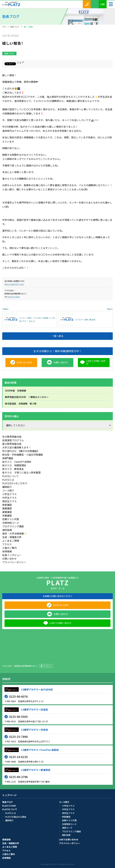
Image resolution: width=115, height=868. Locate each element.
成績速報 (6, 839)
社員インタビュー (12, 555)
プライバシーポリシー (14, 562)
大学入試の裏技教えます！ (17, 447)
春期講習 (7, 508)
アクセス (7, 544)
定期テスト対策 (11, 519)
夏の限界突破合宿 (12, 444)
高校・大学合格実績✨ (15, 533)
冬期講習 (7, 516)
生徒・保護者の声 (12, 537)
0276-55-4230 (14, 297)
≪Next (5, 309)
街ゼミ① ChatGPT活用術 (17, 462)
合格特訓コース (11, 523)
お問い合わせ (9, 559)
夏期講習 (7, 512)
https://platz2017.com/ (14, 284)
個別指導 (7, 530)
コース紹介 (8, 490)
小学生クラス (9, 494)
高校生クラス (9, 501)
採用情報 (7, 551)
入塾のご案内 (9, 548)
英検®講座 (8, 458)
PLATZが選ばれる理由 (16, 817)
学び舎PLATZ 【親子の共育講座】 (21, 451)
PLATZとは (8, 480)
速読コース (67, 828)
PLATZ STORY (9, 806)
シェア (20, 62)
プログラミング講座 (13, 526)
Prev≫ (110, 309)
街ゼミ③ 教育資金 (13, 469)
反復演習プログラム (13, 440)
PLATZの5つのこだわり (15, 483)
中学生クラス (9, 498)
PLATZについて (11, 476)
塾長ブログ (9, 53)
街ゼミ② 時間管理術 (14, 465)
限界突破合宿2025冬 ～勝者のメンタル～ (27, 397)
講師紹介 (7, 487)
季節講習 (7, 505)
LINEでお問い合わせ (69, 839)
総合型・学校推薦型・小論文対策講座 (23, 455)
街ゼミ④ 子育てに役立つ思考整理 (21, 472)
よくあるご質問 (11, 541)
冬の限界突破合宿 (12, 437)
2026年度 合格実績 (15, 391)
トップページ (9, 795)
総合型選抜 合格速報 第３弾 (21, 404)
